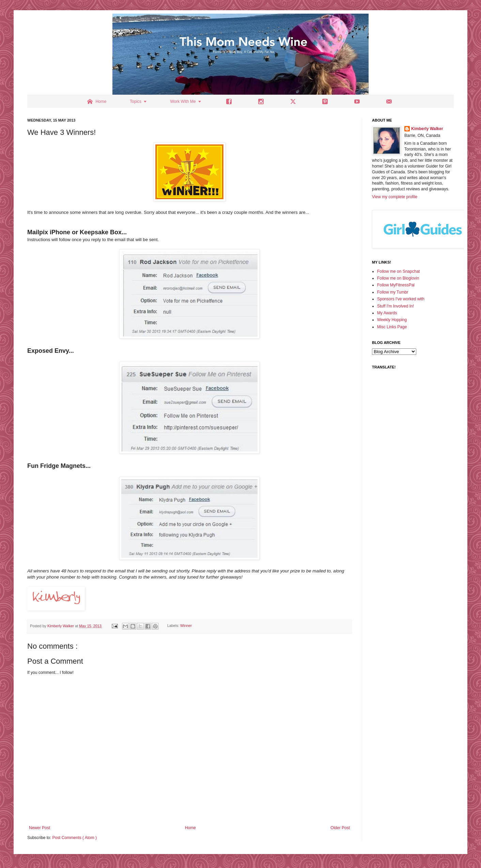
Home (190, 828)
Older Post (340, 828)
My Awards (387, 313)
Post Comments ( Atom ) (74, 838)
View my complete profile (395, 197)
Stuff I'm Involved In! (395, 306)
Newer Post (40, 828)
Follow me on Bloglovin (398, 278)
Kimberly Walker (427, 129)
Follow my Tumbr (393, 292)
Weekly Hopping (392, 320)
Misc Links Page (392, 327)
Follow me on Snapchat (398, 271)
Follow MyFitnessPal (396, 285)
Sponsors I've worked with (401, 299)
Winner (186, 626)
